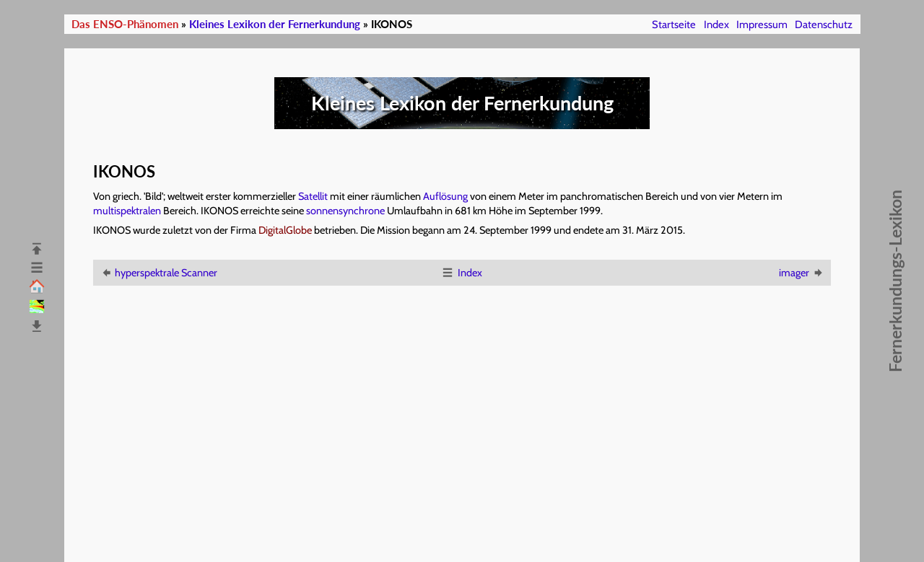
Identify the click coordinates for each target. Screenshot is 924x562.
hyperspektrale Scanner (158, 273)
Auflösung (445, 196)
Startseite (674, 25)
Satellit (313, 196)
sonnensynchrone (345, 211)
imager (802, 273)
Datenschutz (824, 25)
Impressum (762, 25)
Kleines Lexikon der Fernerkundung (275, 24)
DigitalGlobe (285, 230)
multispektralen (127, 211)
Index (716, 25)
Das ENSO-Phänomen (125, 24)
